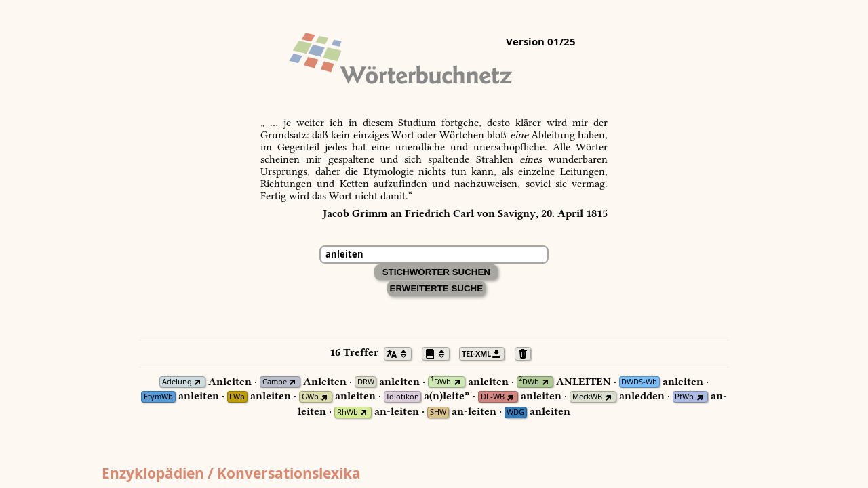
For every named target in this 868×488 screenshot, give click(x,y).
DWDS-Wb (639, 382)
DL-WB (493, 397)
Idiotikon (403, 397)
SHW (438, 412)
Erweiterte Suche (437, 288)
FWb (237, 397)
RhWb (348, 412)
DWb (441, 382)
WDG (515, 412)
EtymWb (158, 397)
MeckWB (587, 397)
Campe (275, 382)
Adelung (177, 382)
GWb (310, 397)
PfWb (684, 397)
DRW (366, 382)
